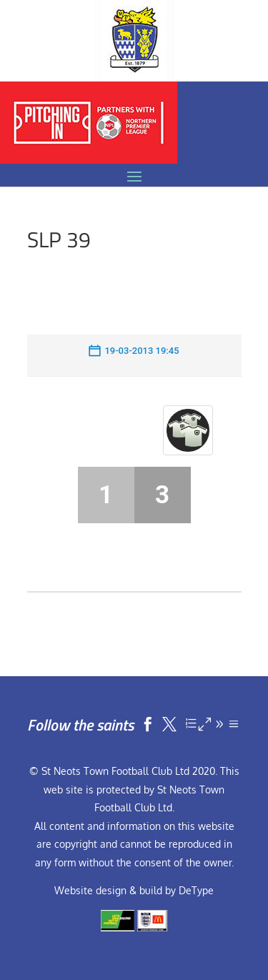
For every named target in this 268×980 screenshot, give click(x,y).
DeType (196, 890)
